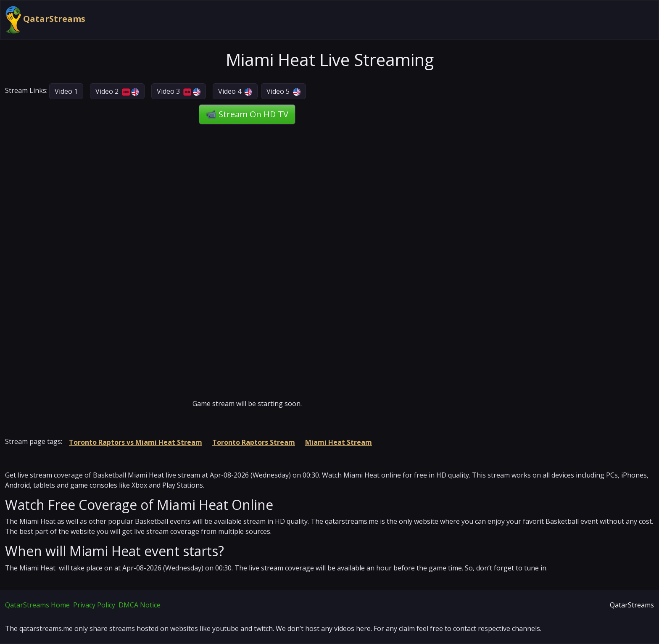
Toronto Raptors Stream (254, 442)
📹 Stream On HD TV (247, 114)
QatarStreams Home (37, 605)
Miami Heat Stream (339, 442)
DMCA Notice (140, 605)
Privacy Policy (94, 605)
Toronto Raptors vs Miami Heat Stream (136, 442)
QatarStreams (45, 20)
